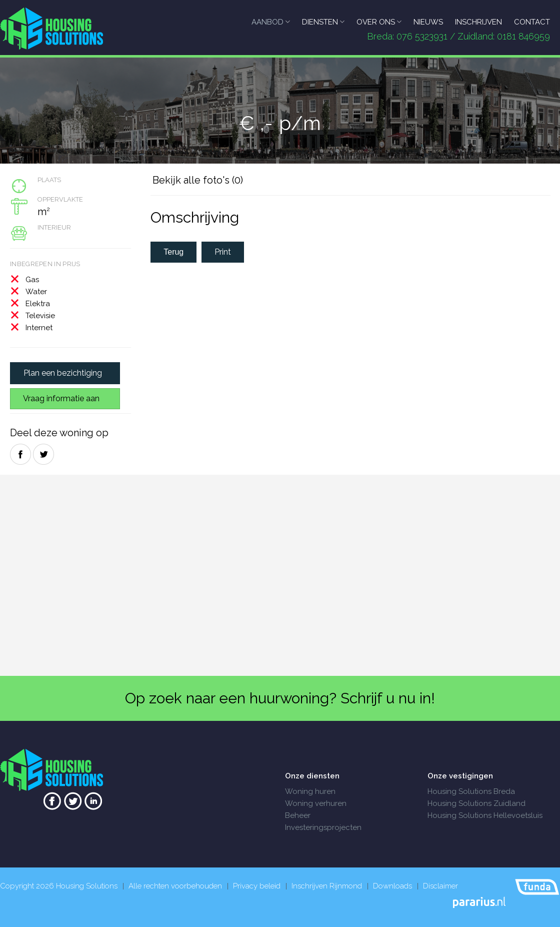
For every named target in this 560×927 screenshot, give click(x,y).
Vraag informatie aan (61, 398)
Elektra (38, 304)
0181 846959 (523, 36)
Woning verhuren (316, 803)
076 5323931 (422, 36)
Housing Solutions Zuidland (476, 803)
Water (36, 292)
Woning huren (310, 791)
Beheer (298, 815)
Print (223, 252)
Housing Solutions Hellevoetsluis (485, 815)
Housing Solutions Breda (471, 791)
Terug (173, 252)
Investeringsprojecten (323, 827)
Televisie (40, 316)
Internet (39, 328)
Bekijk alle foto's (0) (198, 180)
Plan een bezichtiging (63, 373)
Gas (32, 280)
